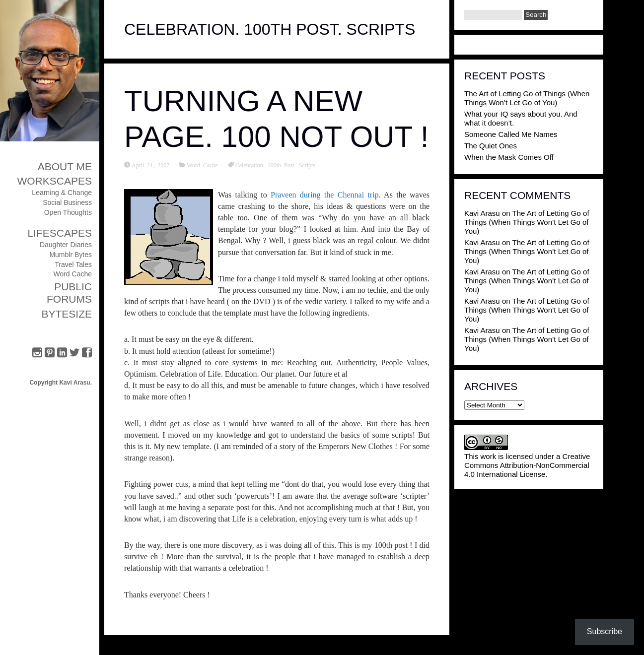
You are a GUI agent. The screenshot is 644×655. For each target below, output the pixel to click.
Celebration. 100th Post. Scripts (275, 165)
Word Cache (72, 274)
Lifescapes (60, 233)
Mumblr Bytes (71, 255)
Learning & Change (62, 193)
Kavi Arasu (482, 213)
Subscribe (605, 631)
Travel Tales (73, 264)
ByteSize (67, 314)
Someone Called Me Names (511, 134)
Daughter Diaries (66, 245)
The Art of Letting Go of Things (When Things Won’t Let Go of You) (527, 98)
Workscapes (54, 181)
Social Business (67, 202)
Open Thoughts (68, 212)
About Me (65, 166)
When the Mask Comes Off (509, 157)
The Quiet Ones (491, 146)
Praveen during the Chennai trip (325, 195)
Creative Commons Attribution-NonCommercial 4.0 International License (527, 465)
